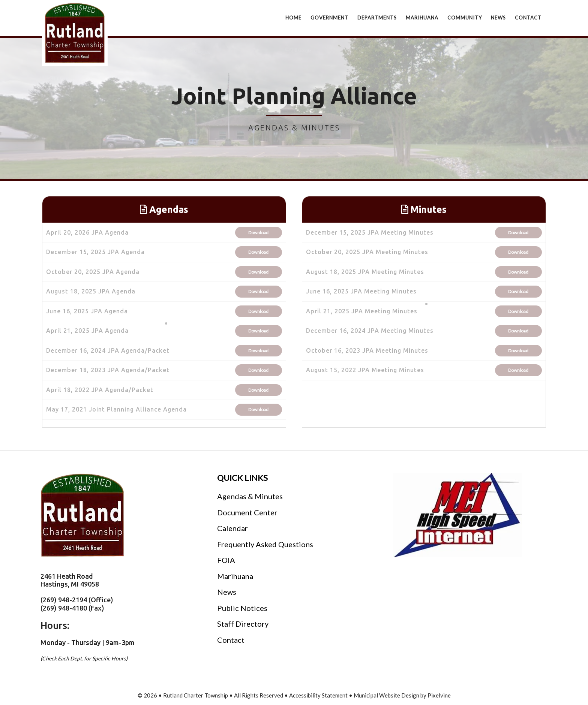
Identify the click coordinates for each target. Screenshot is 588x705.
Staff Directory (243, 624)
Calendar (232, 528)
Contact (231, 640)
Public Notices (242, 608)
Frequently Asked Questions (265, 544)
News (227, 592)
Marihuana (235, 576)
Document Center (247, 512)
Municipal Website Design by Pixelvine (402, 695)
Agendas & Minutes (250, 496)
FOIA (226, 560)
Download (258, 233)
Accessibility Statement (319, 695)
